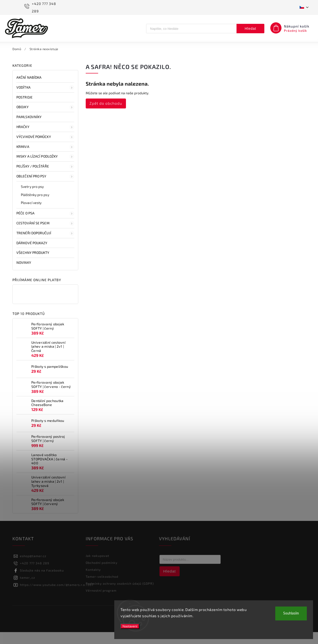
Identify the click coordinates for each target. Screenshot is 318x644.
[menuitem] (17, 48)
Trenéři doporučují (45, 245)
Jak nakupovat (98, 568)
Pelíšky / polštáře (45, 178)
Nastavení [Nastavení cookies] (130, 626)
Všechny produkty (33, 264)
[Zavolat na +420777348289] (43, 7)
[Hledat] (191, 29)
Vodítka (45, 100)
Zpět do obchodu (106, 115)
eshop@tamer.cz (33, 568)
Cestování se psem (45, 235)
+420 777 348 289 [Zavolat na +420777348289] (35, 575)
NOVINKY (24, 274)
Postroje (25, 109)
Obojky (45, 119)
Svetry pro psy (32, 198)
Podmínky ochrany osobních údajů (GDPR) (120, 595)
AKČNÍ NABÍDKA (29, 89)
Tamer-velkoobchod (102, 588)
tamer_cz (27, 589)
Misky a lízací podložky (45, 169)
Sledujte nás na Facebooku (42, 582)
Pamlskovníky (29, 129)
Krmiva (45, 159)
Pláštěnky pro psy (35, 207)
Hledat (250, 29)
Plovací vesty (31, 215)
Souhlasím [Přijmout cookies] (291, 613)
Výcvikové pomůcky (45, 149)
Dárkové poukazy (32, 255)
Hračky (45, 139)
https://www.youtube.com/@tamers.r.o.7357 (57, 597)
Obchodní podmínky (102, 575)
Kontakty (93, 581)
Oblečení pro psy (45, 188)
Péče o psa (45, 225)
